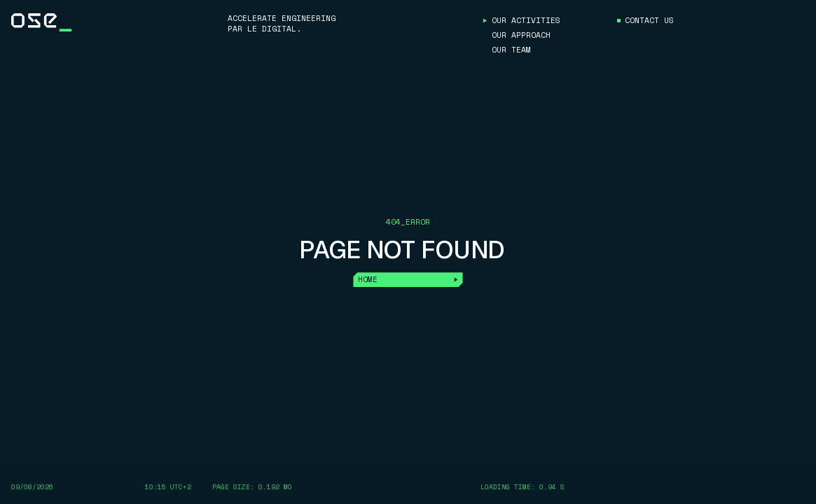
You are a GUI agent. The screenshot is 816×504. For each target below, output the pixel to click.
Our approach (521, 35)
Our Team (511, 50)
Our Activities (526, 20)
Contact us (649, 20)
